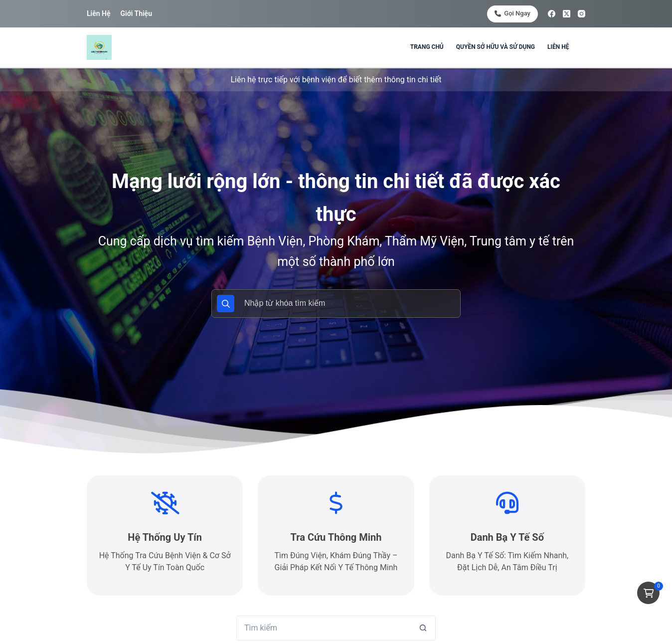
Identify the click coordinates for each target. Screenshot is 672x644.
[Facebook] (552, 14)
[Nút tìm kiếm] (423, 628)
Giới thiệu (136, 13)
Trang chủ (427, 47)
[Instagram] (582, 14)
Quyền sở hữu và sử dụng (496, 47)
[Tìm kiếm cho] (324, 628)
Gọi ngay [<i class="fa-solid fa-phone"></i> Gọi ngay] (512, 13)
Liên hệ (98, 13)
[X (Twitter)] (567, 14)
